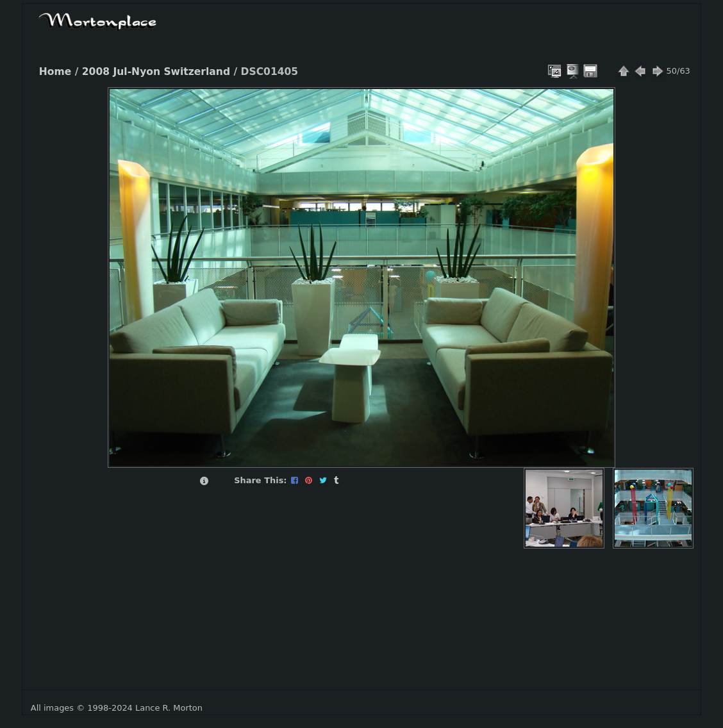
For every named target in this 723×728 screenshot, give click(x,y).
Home (55, 72)
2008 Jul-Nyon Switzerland (156, 72)
